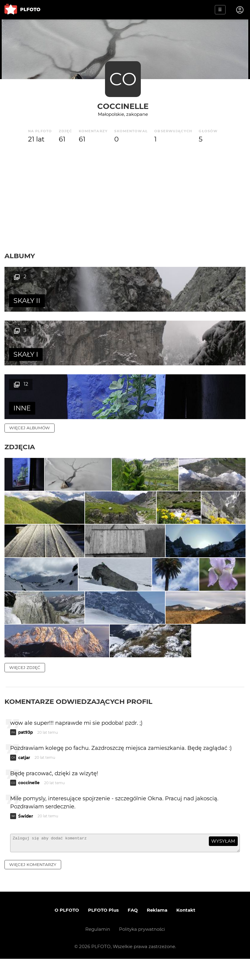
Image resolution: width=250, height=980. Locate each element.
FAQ (133, 931)
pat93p (26, 751)
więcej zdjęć (25, 686)
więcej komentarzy (33, 886)
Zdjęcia (20, 393)
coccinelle (123, 106)
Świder (26, 835)
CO (123, 79)
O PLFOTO (67, 931)
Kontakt (186, 931)
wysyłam (223, 860)
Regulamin (98, 950)
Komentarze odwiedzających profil (78, 720)
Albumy (20, 256)
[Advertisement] (125, 198)
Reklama (157, 931)
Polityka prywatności (142, 950)
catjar (24, 776)
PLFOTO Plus (103, 931)
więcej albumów (30, 374)
